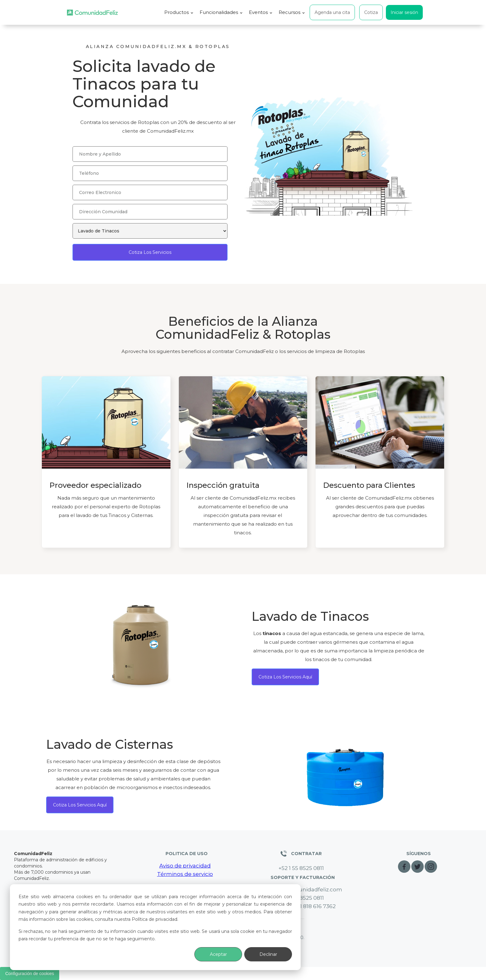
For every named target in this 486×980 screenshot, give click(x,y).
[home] (92, 13)
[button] (179, 12)
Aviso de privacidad (185, 866)
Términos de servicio (185, 874)
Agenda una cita (332, 12)
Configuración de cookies (30, 973)
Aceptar (218, 954)
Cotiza (371, 12)
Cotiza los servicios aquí (285, 677)
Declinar (268, 954)
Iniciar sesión (404, 12)
